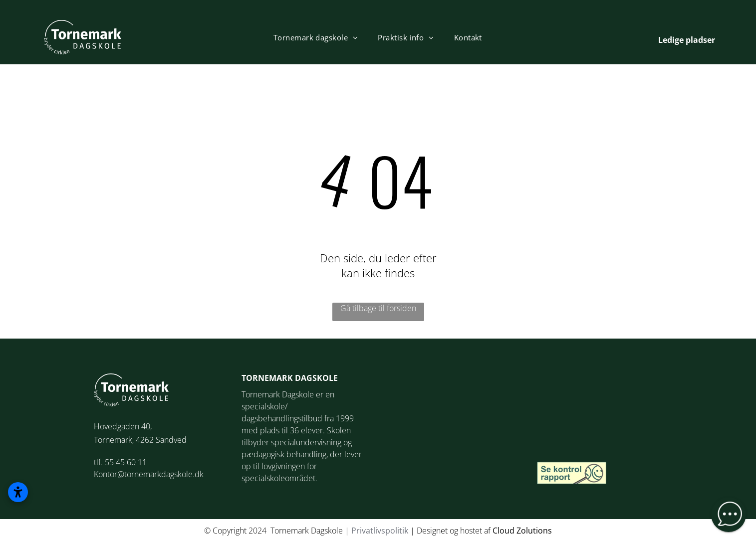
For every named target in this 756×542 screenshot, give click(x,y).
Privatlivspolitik (380, 531)
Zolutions (534, 531)
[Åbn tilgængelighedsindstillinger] (18, 492)
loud (506, 531)
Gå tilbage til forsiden (378, 308)
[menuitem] (316, 37)
